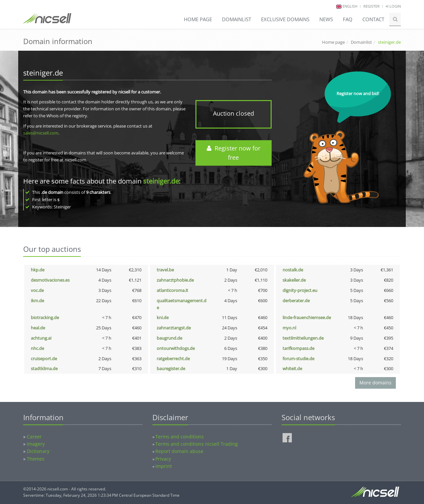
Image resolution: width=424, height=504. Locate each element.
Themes (36, 459)
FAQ (348, 19)
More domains (375, 383)
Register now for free (234, 153)
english (350, 6)
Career (34, 437)
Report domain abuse (179, 451)
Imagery (36, 444)
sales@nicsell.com (41, 133)
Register (371, 6)
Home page (198, 19)
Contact (373, 19)
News (326, 19)
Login (393, 6)
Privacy (163, 459)
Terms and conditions (180, 437)
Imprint (164, 466)
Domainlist (237, 19)
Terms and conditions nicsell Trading (197, 444)
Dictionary (38, 451)
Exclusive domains (285, 19)
